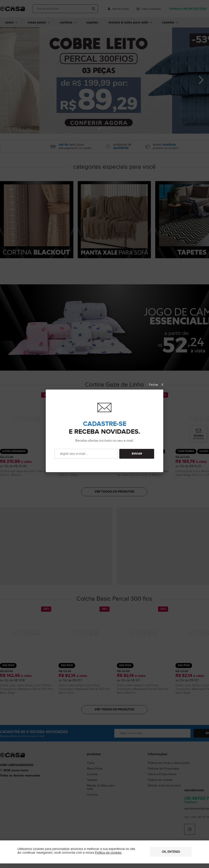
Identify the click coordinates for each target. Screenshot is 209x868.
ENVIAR (137, 454)
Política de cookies (108, 853)
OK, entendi (171, 852)
